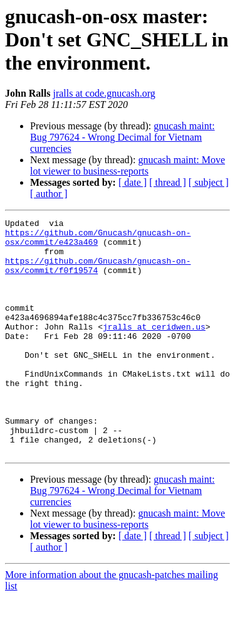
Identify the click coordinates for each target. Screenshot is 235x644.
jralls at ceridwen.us (154, 349)
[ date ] (133, 182)
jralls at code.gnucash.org (104, 93)
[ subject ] (209, 182)
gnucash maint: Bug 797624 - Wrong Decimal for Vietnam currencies (123, 137)
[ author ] (49, 194)
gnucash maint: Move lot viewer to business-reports (128, 165)
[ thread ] (168, 182)
